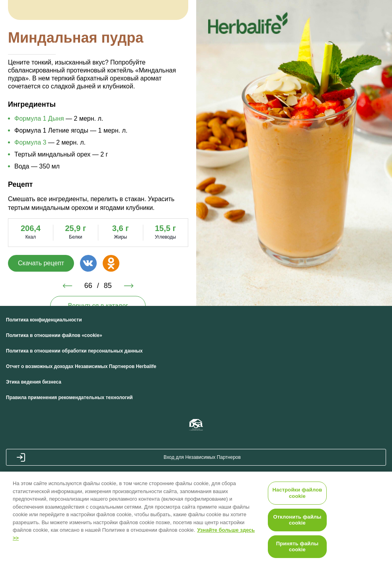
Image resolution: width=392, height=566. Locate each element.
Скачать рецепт (41, 263)
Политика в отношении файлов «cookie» (54, 335)
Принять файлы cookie (297, 547)
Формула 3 (30, 142)
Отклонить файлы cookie (297, 520)
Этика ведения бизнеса (34, 382)
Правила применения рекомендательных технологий (69, 398)
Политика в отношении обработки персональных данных (74, 351)
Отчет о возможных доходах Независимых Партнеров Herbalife (81, 366)
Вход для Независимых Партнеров (202, 457)
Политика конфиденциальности (44, 320)
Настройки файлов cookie (297, 493)
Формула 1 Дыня (39, 118)
